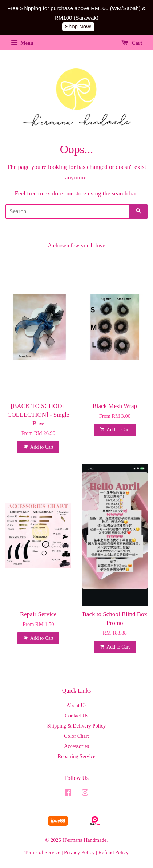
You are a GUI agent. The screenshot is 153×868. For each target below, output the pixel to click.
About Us (77, 705)
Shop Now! (78, 26)
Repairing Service (77, 756)
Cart (132, 43)
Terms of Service (42, 852)
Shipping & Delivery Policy (77, 726)
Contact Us (76, 716)
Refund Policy (114, 852)
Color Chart (76, 736)
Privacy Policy (79, 852)
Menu (22, 43)
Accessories (76, 746)
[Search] (67, 211)
